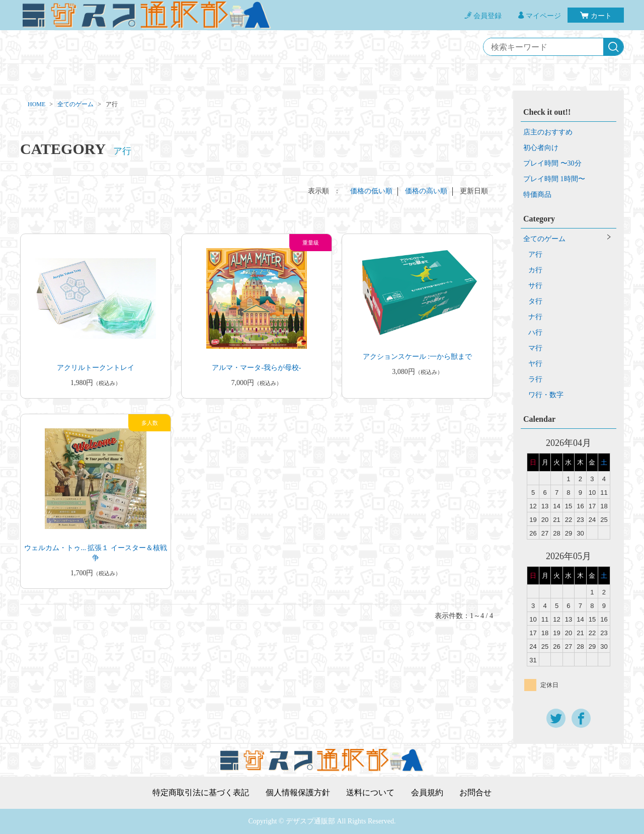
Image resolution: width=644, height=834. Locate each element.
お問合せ (475, 793)
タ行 (535, 301)
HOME (36, 104)
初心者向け (541, 148)
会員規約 (427, 793)
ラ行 (535, 379)
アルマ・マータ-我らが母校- (256, 368)
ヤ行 (535, 364)
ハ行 (535, 332)
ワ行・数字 (546, 395)
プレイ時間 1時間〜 (554, 179)
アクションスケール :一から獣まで (417, 357)
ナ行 (535, 317)
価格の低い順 (371, 191)
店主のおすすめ (548, 132)
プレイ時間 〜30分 (552, 163)
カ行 (535, 270)
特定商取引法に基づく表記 (201, 793)
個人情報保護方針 (298, 793)
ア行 (535, 254)
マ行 (535, 348)
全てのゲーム (75, 104)
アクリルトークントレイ (96, 368)
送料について (370, 793)
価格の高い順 (426, 191)
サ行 (535, 286)
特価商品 (537, 195)
